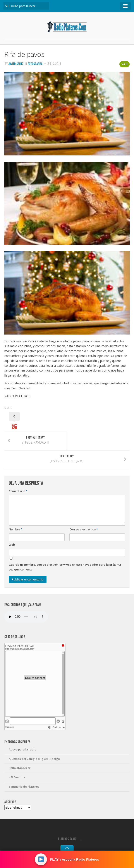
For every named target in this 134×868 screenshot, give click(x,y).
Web (12, 545)
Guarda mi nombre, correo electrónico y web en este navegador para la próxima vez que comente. (65, 567)
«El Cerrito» (17, 777)
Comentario (18, 491)
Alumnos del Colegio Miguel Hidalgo (34, 759)
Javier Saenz (16, 64)
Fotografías (35, 64)
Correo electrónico (84, 529)
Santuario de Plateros (24, 787)
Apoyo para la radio (22, 749)
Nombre (15, 529)
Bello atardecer (20, 768)
